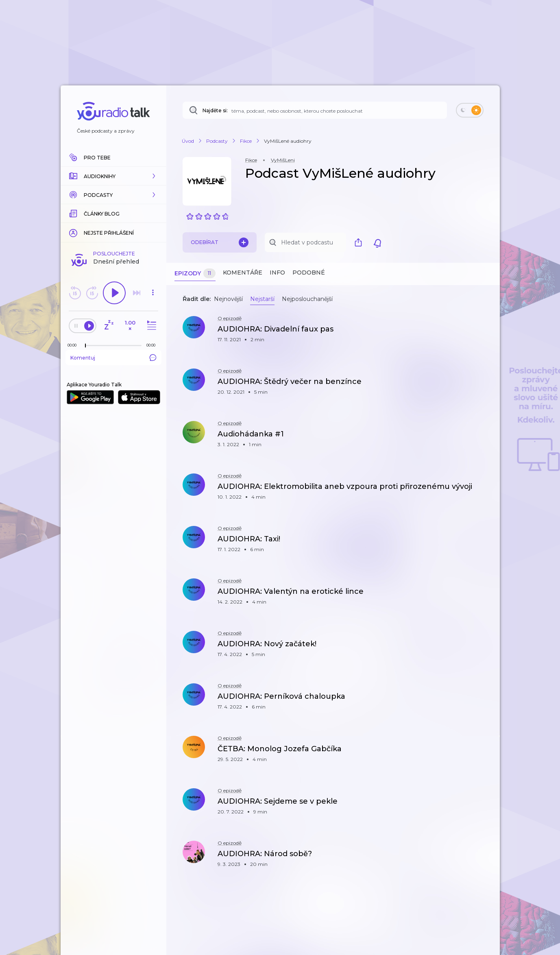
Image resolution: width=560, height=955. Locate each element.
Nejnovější (228, 299)
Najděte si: (215, 110)
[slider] (85, 346)
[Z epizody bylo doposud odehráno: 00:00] (74, 345)
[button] (113, 176)
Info (277, 273)
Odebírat (220, 242)
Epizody (195, 274)
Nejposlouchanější (307, 299)
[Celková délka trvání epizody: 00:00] (153, 345)
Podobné (309, 273)
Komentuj (113, 358)
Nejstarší (262, 299)
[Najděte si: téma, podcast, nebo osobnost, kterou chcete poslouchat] (315, 110)
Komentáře (243, 273)
